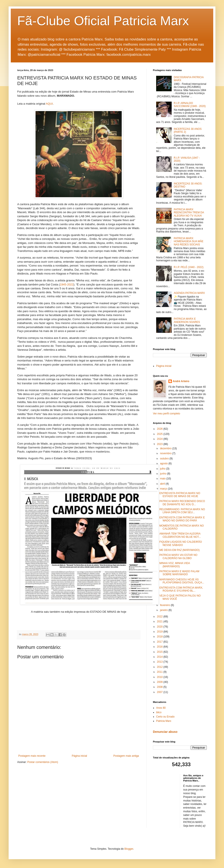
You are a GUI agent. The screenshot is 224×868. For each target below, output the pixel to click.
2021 (160, 622)
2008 (160, 687)
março (164, 489)
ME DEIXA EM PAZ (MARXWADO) (180, 550)
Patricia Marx (164, 721)
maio (163, 479)
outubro (165, 459)
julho (163, 469)
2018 (160, 637)
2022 (160, 617)
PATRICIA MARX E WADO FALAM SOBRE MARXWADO (179, 573)
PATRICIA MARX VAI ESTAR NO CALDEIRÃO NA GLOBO (178, 556)
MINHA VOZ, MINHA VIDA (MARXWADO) (175, 565)
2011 (160, 672)
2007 (160, 692)
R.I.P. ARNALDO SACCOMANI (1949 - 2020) (190, 105)
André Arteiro (181, 381)
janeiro (164, 610)
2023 (160, 444)
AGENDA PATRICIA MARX (189, 293)
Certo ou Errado (165, 717)
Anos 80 (161, 708)
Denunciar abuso (165, 732)
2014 (160, 657)
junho (164, 474)
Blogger (129, 849)
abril (163, 484)
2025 (160, 434)
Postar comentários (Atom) (43, 762)
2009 (160, 682)
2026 (160, 429)
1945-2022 (67, 284)
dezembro (166, 448)
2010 (160, 677)
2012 (160, 667)
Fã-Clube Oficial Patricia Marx (103, 21)
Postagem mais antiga (126, 756)
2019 (160, 632)
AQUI (49, 104)
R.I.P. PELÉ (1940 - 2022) (189, 267)
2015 (160, 652)
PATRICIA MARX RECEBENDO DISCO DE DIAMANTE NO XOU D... (182, 503)
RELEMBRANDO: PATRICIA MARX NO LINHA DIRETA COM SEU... (182, 511)
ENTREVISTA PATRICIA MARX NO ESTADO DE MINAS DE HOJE (180, 495)
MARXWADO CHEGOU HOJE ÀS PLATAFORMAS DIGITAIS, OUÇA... (182, 581)
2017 (160, 642)
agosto (164, 463)
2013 (160, 662)
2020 (160, 627)
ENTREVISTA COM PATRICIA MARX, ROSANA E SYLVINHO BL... (181, 589)
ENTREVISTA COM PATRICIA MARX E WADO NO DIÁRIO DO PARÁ (182, 519)
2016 (160, 647)
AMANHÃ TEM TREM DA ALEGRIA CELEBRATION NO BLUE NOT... (180, 535)
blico (159, 712)
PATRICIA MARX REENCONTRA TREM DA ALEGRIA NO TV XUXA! (189, 213)
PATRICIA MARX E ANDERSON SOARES (187, 320)
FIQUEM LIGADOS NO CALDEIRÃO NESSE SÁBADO (181, 543)
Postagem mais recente (32, 756)
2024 (160, 439)
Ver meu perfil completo (166, 414)
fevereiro (165, 605)
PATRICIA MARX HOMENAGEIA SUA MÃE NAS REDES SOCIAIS (189, 241)
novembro (166, 453)
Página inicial (79, 756)
